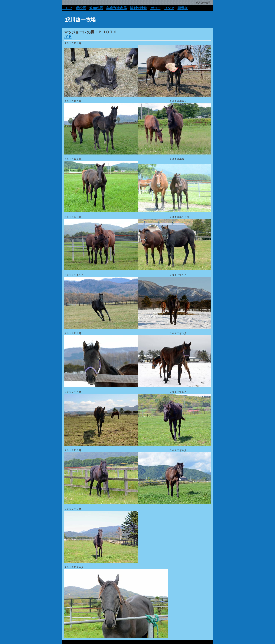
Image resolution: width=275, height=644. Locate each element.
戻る (68, 37)
